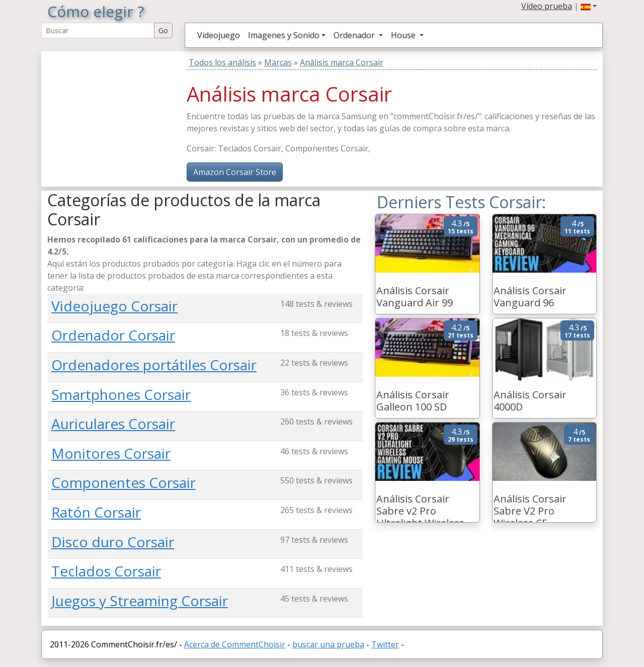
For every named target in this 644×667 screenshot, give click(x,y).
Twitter (385, 644)
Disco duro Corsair (113, 542)
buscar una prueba (328, 644)
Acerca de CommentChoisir (235, 644)
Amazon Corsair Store (235, 172)
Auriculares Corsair (113, 424)
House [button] (404, 35)
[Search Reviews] (98, 30)
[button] (589, 6)
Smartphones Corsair (121, 394)
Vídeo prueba (547, 6)
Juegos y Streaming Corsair (140, 601)
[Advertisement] (110, 114)
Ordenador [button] (355, 35)
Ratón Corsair (96, 512)
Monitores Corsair (111, 453)
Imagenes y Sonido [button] (284, 35)
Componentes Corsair (124, 482)
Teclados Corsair (106, 571)
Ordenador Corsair (113, 335)
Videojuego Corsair (114, 306)
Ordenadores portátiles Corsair (154, 365)
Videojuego (219, 35)
